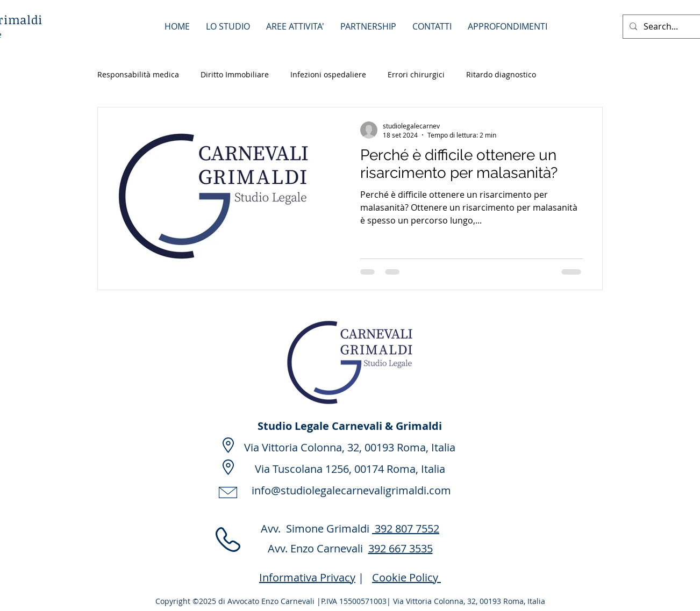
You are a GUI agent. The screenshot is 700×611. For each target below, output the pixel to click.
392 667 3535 (401, 548)
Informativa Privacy (307, 577)
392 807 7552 (406, 529)
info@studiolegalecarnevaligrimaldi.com (351, 490)
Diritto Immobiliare (235, 74)
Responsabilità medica (138, 74)
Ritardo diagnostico (501, 74)
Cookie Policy (406, 577)
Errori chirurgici (416, 74)
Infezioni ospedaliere (328, 74)
